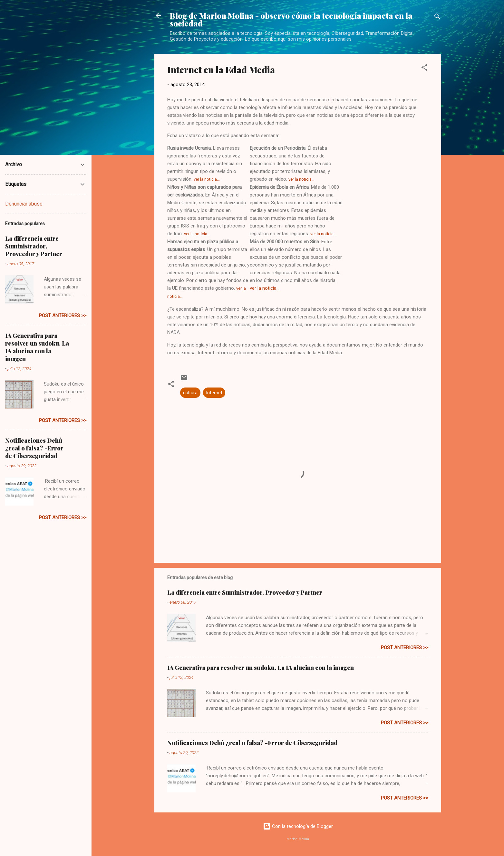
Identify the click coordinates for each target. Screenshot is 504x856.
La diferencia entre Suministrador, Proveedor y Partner (245, 592)
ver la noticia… (207, 179)
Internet (214, 393)
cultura (190, 393)
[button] (424, 69)
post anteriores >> (405, 648)
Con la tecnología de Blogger (298, 826)
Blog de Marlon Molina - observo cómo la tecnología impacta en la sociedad (291, 19)
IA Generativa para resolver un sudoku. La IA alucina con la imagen (261, 668)
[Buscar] (437, 18)
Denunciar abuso (24, 204)
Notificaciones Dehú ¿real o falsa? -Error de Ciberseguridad (252, 743)
